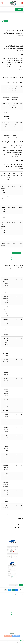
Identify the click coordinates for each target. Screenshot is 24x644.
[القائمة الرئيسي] (22, 3)
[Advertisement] (15, 21)
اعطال (6, 21)
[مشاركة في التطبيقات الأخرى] (6, 590)
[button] (17, 590)
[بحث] (2, 3)
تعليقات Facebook (16, 636)
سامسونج (12, 585)
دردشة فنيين (7, 642)
